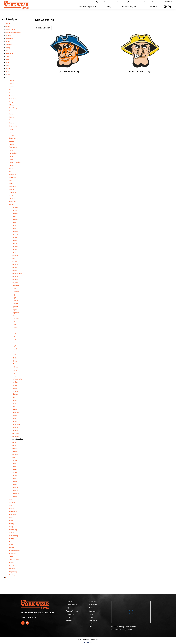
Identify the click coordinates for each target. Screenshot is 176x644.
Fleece (91, 614)
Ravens (15, 409)
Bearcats (15, 213)
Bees (14, 222)
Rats (14, 406)
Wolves (15, 497)
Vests (91, 617)
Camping (12, 123)
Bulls (14, 253)
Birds (14, 225)
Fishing (11, 150)
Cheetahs (15, 265)
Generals (15, 328)
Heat (14, 343)
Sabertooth (16, 433)
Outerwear (92, 611)
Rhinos (15, 421)
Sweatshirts (93, 620)
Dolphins (15, 301)
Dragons (15, 304)
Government (9, 54)
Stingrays (15, 454)
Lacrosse (12, 198)
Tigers (14, 463)
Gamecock (16, 319)
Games (11, 168)
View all (8, 24)
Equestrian (12, 138)
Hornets (15, 349)
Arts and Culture (10, 30)
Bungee (11, 120)
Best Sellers (93, 605)
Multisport (12, 503)
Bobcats (15, 234)
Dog (14, 295)
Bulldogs (15, 247)
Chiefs (15, 268)
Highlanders (16, 346)
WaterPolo (12, 569)
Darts (10, 132)
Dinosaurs (16, 292)
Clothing (8, 42)
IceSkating (12, 192)
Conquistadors (17, 274)
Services (8, 75)
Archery (11, 81)
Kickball (11, 195)
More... (91, 627)
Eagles (15, 310)
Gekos (15, 325)
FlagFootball (13, 153)
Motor (11, 500)
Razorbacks (16, 412)
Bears (14, 216)
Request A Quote (72, 611)
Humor (7, 57)
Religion (8, 69)
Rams (14, 403)
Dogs (14, 298)
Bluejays (15, 231)
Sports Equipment (14, 551)
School (7, 72)
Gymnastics (13, 174)
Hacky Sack (13, 177)
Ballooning (12, 90)
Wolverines (16, 493)
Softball (11, 548)
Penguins (15, 391)
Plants (7, 66)
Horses (15, 352)
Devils (14, 289)
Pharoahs (15, 394)
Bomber (15, 237)
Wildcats (15, 488)
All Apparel (92, 602)
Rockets (15, 427)
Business (8, 36)
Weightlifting (13, 572)
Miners (15, 361)
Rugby (11, 521)
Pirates (15, 400)
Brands (69, 617)
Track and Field (14, 560)
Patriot (7, 60)
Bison (14, 228)
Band (10, 93)
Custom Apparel (72, 605)
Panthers (15, 382)
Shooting (12, 533)
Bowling (11, 111)
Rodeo (11, 518)
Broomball (12, 117)
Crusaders (16, 286)
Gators (15, 322)
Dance (11, 129)
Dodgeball (12, 135)
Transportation (10, 578)
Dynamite (15, 307)
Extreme (11, 141)
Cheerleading (13, 126)
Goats (14, 331)
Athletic (11, 84)
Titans (14, 466)
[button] (88, 6)
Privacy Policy (94, 639)
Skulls (14, 445)
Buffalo (15, 243)
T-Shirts (91, 624)
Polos (91, 608)
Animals (8, 27)
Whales (15, 484)
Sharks (15, 442)
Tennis (11, 557)
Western (15, 481)
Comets (15, 271)
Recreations (13, 515)
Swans (15, 460)
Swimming (12, 554)
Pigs (14, 397)
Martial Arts (12, 201)
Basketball (12, 99)
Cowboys (15, 280)
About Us (69, 602)
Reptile (15, 418)
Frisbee (11, 165)
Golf (10, 171)
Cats (14, 259)
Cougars (15, 277)
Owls (14, 376)
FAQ (67, 608)
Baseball (12, 96)
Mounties (15, 364)
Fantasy (8, 48)
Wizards (15, 491)
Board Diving (13, 108)
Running (11, 524)
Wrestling (12, 575)
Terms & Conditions (83, 639)
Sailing (11, 527)
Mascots (12, 204)
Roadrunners (16, 424)
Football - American (15, 162)
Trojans (15, 469)
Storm (14, 457)
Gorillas (15, 334)
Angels (15, 210)
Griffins (15, 337)
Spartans (15, 451)
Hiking (11, 180)
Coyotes (15, 283)
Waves (15, 478)
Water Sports (13, 566)
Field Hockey (13, 147)
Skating (11, 539)
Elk (13, 316)
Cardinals (15, 256)
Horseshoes (13, 186)
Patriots (15, 388)
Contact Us (70, 614)
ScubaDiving (13, 530)
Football (11, 159)
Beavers (15, 219)
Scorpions (16, 436)
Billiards (11, 105)
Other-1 (15, 373)
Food (7, 51)
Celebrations (9, 39)
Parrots (15, 385)
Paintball (12, 509)
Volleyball (12, 563)
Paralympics (13, 512)
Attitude (11, 87)
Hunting (11, 189)
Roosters (15, 430)
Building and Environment (13, 33)
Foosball (11, 156)
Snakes (15, 448)
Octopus (15, 367)
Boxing (11, 114)
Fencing (11, 144)
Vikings (15, 475)
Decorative (8, 45)
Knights (15, 355)
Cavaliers (15, 262)
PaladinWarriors (18, 379)
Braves (15, 240)
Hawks (15, 340)
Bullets (15, 249)
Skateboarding (13, 536)
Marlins (15, 358)
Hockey (11, 183)
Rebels (15, 415)
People (7, 63)
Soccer (11, 545)
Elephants (16, 313)
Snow (11, 542)
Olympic (11, 506)
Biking (11, 102)
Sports (7, 78)
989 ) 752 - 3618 (28, 617)
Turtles (15, 472)
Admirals (15, 207)
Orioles (15, 370)
